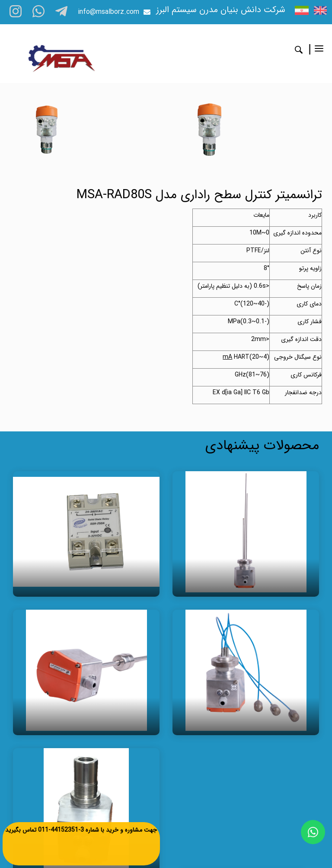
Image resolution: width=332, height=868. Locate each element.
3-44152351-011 (61, 830)
